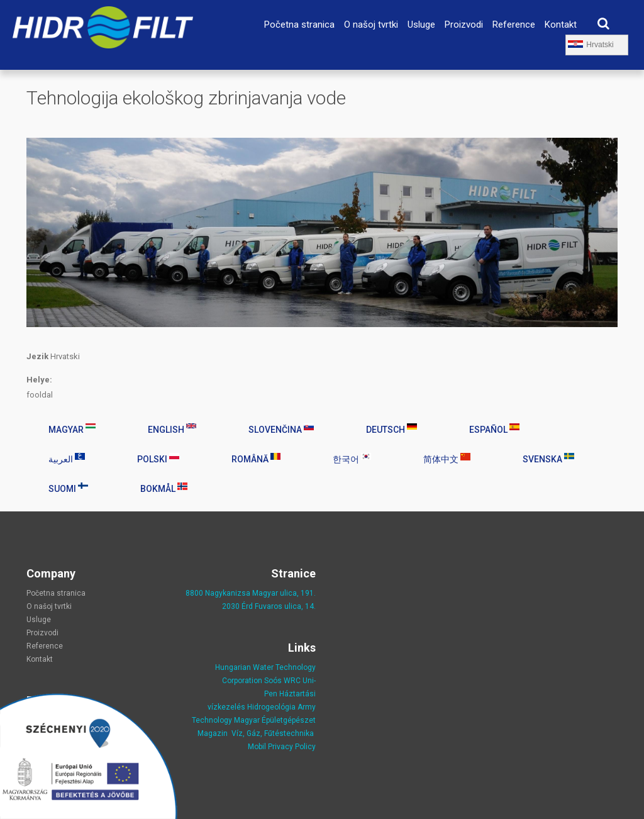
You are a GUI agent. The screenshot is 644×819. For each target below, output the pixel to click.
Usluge (421, 25)
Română (256, 459)
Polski (158, 459)
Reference (514, 25)
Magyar (72, 429)
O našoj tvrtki (371, 25)
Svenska (548, 459)
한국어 (352, 459)
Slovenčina (281, 429)
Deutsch (391, 429)
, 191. (306, 593)
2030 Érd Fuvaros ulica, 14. (269, 606)
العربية (67, 459)
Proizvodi (464, 25)
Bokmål (164, 488)
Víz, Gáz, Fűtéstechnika (273, 733)
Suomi (68, 488)
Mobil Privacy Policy (282, 747)
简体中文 (447, 459)
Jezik (37, 356)
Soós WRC (282, 681)
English (172, 429)
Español (494, 429)
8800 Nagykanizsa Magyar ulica (241, 593)
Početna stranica (299, 25)
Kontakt (561, 25)
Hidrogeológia (271, 707)
